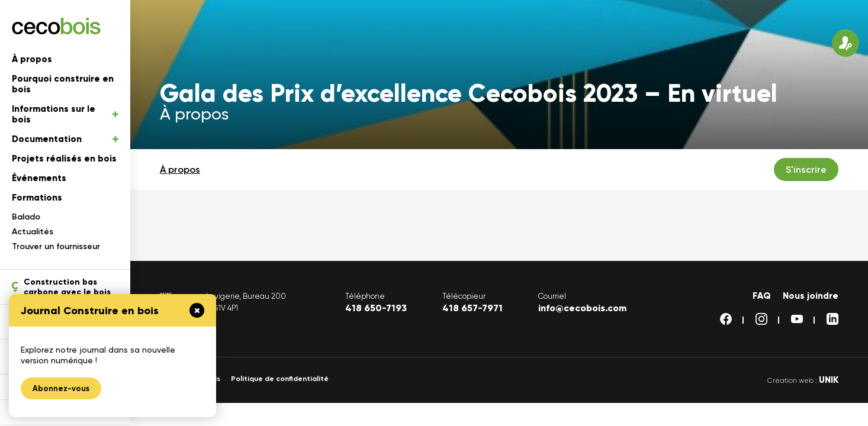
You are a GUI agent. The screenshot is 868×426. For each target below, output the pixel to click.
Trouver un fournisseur (56, 246)
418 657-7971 (472, 308)
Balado (26, 217)
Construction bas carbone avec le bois (61, 287)
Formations (37, 198)
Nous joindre (811, 296)
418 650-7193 (376, 308)
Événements (39, 178)
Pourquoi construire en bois (63, 84)
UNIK (829, 380)
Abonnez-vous (61, 388)
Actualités (33, 232)
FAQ (762, 296)
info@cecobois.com (582, 308)
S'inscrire (806, 170)
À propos (32, 59)
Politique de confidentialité (280, 379)
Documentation (65, 139)
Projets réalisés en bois (64, 159)
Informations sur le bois (65, 114)
